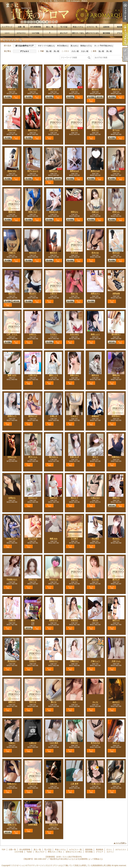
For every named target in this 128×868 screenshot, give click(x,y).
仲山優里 (95, 539)
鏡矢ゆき (54, 253)
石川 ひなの (33, 89)
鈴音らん (116, 212)
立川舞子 (74, 539)
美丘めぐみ (54, 212)
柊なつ (95, 457)
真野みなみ (74, 171)
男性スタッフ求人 (78, 33)
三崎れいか (116, 171)
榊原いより (95, 334)
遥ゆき (95, 620)
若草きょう (12, 416)
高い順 (56, 51)
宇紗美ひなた (12, 579)
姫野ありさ (54, 620)
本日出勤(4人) (63, 46)
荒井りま (33, 702)
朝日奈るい (116, 334)
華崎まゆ (116, 375)
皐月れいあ (54, 579)
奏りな (54, 702)
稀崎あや (74, 743)
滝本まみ (74, 253)
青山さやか (12, 130)
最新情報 (106, 27)
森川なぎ (116, 579)
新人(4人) (74, 46)
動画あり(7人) (86, 46)
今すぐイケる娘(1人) (46, 46)
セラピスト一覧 (92, 27)
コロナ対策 (36, 33)
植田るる (95, 375)
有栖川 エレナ (12, 539)
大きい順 (85, 51)
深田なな (74, 212)
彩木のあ (95, 253)
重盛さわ (12, 212)
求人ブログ (64, 33)
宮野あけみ (12, 457)
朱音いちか (33, 212)
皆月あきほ (95, 743)
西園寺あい (116, 457)
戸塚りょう (95, 661)
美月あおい (12, 661)
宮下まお (116, 130)
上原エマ (54, 294)
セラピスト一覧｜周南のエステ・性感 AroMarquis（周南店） (64, 13)
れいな (95, 702)
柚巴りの (116, 620)
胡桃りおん (74, 375)
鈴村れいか (33, 498)
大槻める (12, 253)
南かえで (74, 498)
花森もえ (95, 212)
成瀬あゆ (95, 416)
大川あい (54, 334)
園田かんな (54, 171)
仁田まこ (74, 416)
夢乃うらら (33, 457)
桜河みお (33, 253)
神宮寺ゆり (116, 416)
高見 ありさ (33, 784)
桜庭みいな (116, 89)
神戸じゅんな (33, 171)
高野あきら (95, 294)
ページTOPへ (121, 843)
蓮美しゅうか (54, 89)
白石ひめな (74, 334)
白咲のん (33, 334)
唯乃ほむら (54, 457)
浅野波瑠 (116, 294)
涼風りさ (54, 784)
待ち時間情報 (36, 27)
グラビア (121, 33)
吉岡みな (12, 498)
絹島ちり (12, 702)
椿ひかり (95, 89)
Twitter (50, 33)
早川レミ (116, 743)
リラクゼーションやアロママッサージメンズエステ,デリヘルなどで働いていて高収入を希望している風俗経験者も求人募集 (61, 865)
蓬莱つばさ (12, 375)
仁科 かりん (12, 334)
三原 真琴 (74, 784)
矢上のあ (95, 579)
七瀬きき (12, 620)
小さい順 (75, 51)
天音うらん (116, 661)
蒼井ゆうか (33, 416)
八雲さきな (33, 375)
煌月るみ (116, 253)
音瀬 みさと (12, 784)
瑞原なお (54, 498)
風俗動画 (121, 27)
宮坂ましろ (12, 89)
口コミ (7, 33)
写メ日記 (64, 27)
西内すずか (12, 171)
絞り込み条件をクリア (25, 46)
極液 (33, 620)
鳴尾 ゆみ (54, 539)
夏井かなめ (95, 171)
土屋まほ (33, 743)
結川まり (116, 702)
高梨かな (74, 579)
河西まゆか (54, 825)
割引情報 (106, 33)
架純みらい (54, 661)
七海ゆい (12, 743)
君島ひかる (12, 825)
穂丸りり (74, 130)
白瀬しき (54, 416)
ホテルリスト (21, 33)
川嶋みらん (74, 661)
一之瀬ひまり (95, 784)
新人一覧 (50, 27)
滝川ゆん (116, 539)
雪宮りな (12, 294)
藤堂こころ (54, 375)
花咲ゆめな (116, 784)
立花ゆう (33, 661)
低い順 (49, 51)
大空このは (54, 130)
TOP (7, 27)
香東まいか (33, 579)
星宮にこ (95, 130)
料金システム (78, 27)
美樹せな (116, 498)
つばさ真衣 (54, 743)
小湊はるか (95, 498)
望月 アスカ (33, 130)
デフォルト (25, 51)
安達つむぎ (74, 457)
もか (74, 702)
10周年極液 (33, 825)
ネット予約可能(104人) (104, 46)
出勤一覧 (21, 27)
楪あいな (74, 294)
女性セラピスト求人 (92, 33)
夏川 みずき (33, 539)
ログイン (110, 852)
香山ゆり (33, 294)
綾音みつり (74, 89)
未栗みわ (74, 620)
